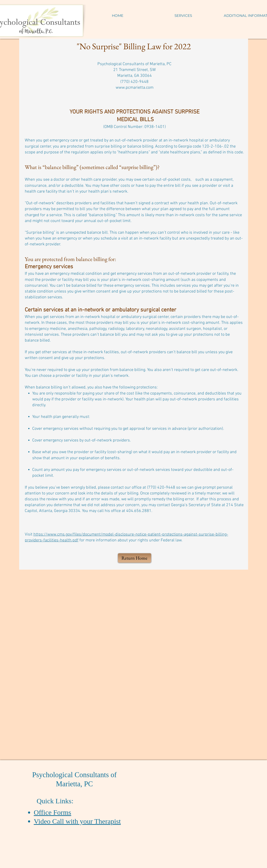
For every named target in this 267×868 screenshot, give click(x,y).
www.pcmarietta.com (135, 88)
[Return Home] (135, 558)
